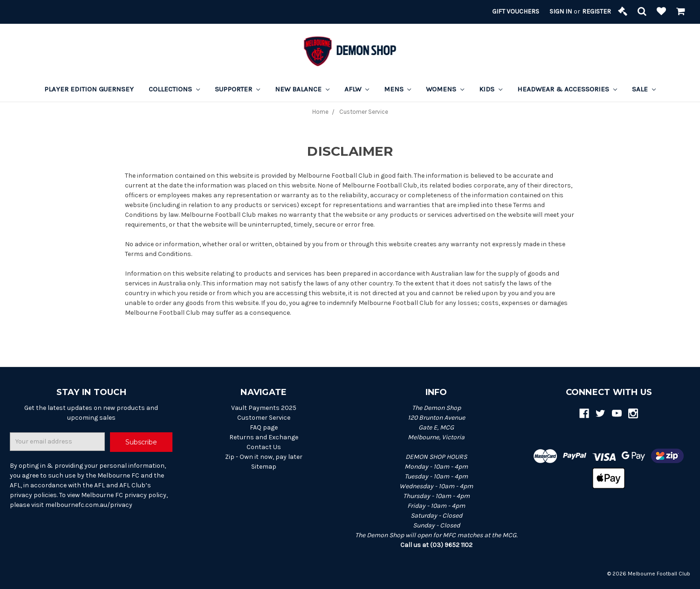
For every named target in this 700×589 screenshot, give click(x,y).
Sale (644, 89)
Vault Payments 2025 (264, 408)
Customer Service (264, 418)
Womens (445, 89)
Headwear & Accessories (567, 89)
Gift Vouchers (516, 11)
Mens (398, 89)
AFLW (357, 89)
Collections (174, 89)
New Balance (302, 89)
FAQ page (264, 427)
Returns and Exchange (264, 437)
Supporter (237, 89)
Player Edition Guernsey (89, 89)
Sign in (561, 11)
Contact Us (264, 447)
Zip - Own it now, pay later (264, 457)
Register (597, 11)
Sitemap (264, 467)
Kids (491, 89)
